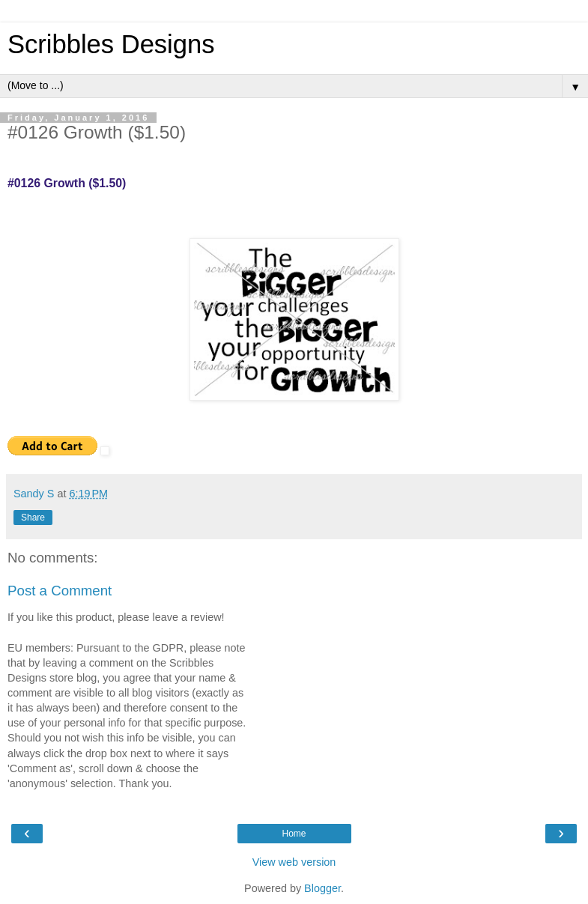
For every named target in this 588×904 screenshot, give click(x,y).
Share (33, 518)
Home (294, 834)
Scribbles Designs (111, 44)
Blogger (322, 888)
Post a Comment (60, 591)
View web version (294, 862)
